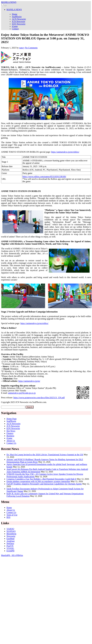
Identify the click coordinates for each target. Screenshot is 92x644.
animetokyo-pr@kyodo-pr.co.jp (22, 393)
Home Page (12, 419)
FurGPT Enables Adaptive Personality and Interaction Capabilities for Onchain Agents (44, 484)
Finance (10, 433)
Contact (15, 29)
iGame (15, 26)
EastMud (10, 539)
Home (15, 14)
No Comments (31, 48)
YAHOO (10, 529)
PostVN (10, 546)
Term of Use (12, 515)
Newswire (11, 536)
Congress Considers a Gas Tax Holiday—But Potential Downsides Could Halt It (41, 479)
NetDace (10, 543)
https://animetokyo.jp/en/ (29, 381)
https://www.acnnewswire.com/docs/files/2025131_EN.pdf (39, 398)
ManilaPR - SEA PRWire (12, 555)
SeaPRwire (17, 17)
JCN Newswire (19, 21)
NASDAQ (11, 531)
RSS (8, 517)
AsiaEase (11, 541)
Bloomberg (11, 534)
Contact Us (11, 443)
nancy (22, 48)
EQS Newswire (19, 24)
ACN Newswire (19, 19)
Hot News (11, 431)
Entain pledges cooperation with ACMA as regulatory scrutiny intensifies (38, 481)
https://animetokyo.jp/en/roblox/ (65, 152)
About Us (11, 441)
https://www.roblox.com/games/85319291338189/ (44, 177)
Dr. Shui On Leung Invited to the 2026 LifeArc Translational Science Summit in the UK (45, 455)
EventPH (10, 551)
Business (10, 436)
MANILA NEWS (9, 2)
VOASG (10, 548)
